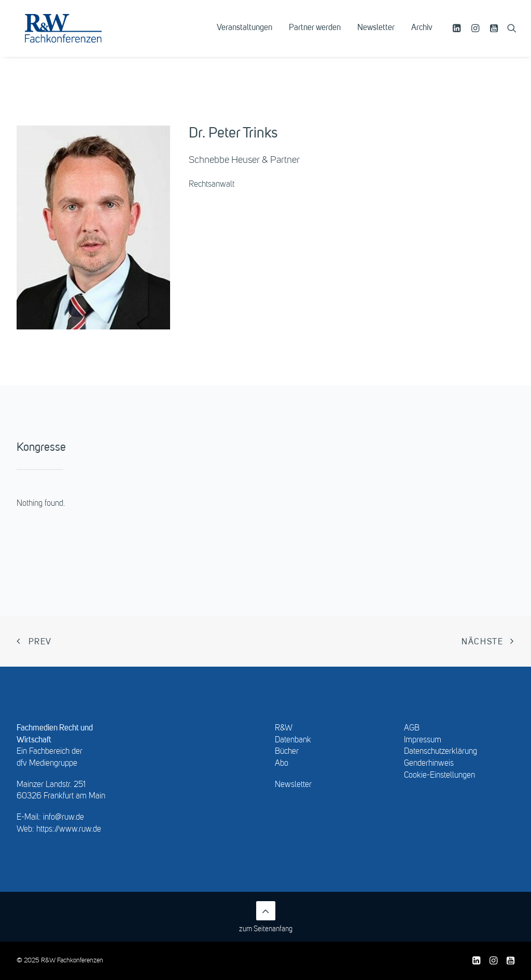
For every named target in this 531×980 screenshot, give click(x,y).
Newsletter (376, 35)
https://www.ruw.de (69, 830)
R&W (284, 728)
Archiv (422, 35)
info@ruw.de (64, 818)
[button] (458, 35)
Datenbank (293, 740)
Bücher (287, 752)
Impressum (423, 740)
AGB (412, 728)
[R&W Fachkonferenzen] (75, 35)
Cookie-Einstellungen (439, 776)
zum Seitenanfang (266, 917)
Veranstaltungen (244, 35)
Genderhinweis (429, 764)
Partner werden (315, 35)
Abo (282, 764)
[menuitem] (244, 35)
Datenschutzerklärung (441, 752)
